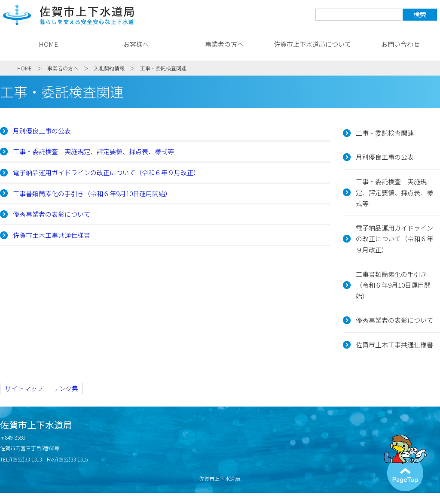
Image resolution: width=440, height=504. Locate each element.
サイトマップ (24, 388)
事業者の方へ (224, 44)
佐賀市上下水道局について (312, 44)
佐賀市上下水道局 (69, 15)
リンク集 (65, 388)
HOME (48, 44)
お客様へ (136, 44)
